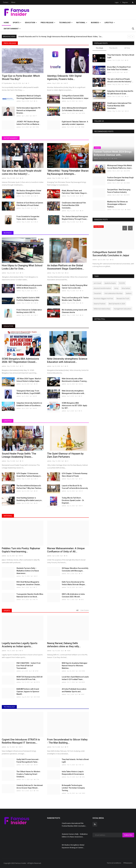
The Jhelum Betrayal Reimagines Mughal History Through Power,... (75, 218)
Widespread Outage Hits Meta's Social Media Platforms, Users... (120, 167)
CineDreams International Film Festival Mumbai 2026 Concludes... (74, 205)
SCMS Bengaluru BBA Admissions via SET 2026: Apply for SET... (74, 406)
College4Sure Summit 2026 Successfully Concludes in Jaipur (75, 97)
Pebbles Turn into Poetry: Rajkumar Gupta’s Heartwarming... (21, 550)
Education (8, 326)
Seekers (129, 293)
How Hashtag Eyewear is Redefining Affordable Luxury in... (30, 499)
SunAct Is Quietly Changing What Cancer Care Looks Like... (75, 287)
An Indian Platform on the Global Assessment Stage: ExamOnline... (66, 267)
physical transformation (102, 288)
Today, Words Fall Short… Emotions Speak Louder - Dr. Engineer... (73, 500)
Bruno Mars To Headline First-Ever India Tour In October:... (119, 68)
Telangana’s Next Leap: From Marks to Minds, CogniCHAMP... (29, 392)
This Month (113, 48)
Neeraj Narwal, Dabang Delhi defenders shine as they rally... (64, 645)
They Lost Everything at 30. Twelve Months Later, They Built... (75, 299)
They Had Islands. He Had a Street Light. (75, 761)
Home (6, 22)
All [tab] (77, 610)
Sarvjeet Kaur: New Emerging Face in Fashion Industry (119, 191)
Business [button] (96, 22)
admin (49, 83)
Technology (9, 707)
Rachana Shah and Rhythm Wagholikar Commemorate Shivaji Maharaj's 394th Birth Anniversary (59, 36)
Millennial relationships (102, 309)
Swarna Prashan (100, 304)
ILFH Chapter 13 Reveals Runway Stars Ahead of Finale (75, 475)
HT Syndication (7, 83)
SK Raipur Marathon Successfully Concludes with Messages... (75, 569)
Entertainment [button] (12, 29)
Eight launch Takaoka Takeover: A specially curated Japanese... (75, 123)
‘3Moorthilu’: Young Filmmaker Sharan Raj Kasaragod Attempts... (68, 172)
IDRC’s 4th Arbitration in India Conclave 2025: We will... (73, 595)
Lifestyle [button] (110, 22)
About (13, 2)
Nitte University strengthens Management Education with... (74, 392)
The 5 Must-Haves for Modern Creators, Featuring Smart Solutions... (28, 774)
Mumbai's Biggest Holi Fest (103, 298)
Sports (7, 611)
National (8, 516)
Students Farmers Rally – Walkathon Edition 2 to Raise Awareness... (28, 571)
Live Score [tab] (85, 610)
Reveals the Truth (123, 298)
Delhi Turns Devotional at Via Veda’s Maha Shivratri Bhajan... (74, 583)
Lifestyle (8, 421)
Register (125, 2)
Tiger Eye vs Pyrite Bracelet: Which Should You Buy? (21, 77)
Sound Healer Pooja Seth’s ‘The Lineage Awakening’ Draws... (19, 455)
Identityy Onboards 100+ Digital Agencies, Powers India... (64, 77)
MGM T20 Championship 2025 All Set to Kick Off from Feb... (30, 678)
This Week (99, 48)
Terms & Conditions (114, 863)
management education (122, 309)
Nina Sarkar (126, 288)
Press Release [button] (48, 22)
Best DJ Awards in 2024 (117, 304)
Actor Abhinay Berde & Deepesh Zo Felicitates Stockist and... (74, 109)
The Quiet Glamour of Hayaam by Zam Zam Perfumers (65, 455)
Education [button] (31, 22)
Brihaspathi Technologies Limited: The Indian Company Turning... (73, 788)
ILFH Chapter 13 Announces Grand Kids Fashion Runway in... (29, 475)
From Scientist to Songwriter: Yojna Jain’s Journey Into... (28, 218)
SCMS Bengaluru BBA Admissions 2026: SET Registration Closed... (20, 360)
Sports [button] (17, 22)
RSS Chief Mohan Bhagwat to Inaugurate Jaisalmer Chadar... (29, 583)
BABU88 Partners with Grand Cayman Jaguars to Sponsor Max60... (28, 692)
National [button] (82, 22)
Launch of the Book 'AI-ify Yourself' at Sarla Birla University (75, 487)
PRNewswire (128, 863)
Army (116, 288)
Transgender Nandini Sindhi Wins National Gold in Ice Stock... (30, 595)
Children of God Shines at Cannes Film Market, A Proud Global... (30, 204)
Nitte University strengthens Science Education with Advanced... (67, 360)
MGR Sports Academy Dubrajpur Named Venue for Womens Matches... (75, 666)
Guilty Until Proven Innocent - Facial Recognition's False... (28, 761)
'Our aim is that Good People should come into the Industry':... (22, 172)
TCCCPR (122, 283)
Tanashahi (97, 293)
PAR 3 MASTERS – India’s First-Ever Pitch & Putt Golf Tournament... (29, 666)
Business (8, 233)
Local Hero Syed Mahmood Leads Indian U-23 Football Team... (75, 678)
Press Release (10, 43)
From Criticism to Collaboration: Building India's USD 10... (29, 311)
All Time (127, 48)
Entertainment (11, 138)
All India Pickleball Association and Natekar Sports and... (74, 690)
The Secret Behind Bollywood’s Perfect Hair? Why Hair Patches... (30, 487)
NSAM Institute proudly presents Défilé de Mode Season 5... (29, 287)
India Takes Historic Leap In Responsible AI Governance (73, 773)
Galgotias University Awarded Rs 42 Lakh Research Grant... (120, 92)
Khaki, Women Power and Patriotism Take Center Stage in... (75, 192)
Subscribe (128, 835)
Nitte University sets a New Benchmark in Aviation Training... (75, 380)
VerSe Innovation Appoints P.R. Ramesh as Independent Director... (29, 110)
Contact (6, 2)
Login (117, 2)
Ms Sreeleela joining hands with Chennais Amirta (74, 311)
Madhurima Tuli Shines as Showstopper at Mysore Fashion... (117, 204)
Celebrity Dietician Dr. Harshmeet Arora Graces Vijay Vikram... (30, 787)
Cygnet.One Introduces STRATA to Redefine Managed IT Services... (21, 741)
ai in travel (97, 283)
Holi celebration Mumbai (113, 293)
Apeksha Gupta (110, 283)
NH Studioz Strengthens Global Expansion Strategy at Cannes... (29, 192)
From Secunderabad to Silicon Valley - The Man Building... (67, 741)
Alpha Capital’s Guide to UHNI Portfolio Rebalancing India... (28, 299)
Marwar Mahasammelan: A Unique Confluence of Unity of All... (66, 550)
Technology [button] (66, 22)
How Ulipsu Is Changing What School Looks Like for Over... (22, 267)
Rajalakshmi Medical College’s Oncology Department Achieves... (30, 97)
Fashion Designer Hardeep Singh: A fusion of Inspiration (121, 179)
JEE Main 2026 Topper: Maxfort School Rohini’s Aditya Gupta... (29, 380)
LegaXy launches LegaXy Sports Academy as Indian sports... (20, 645)
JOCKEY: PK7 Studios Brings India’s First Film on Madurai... (29, 123)
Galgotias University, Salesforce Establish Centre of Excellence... (29, 404)
